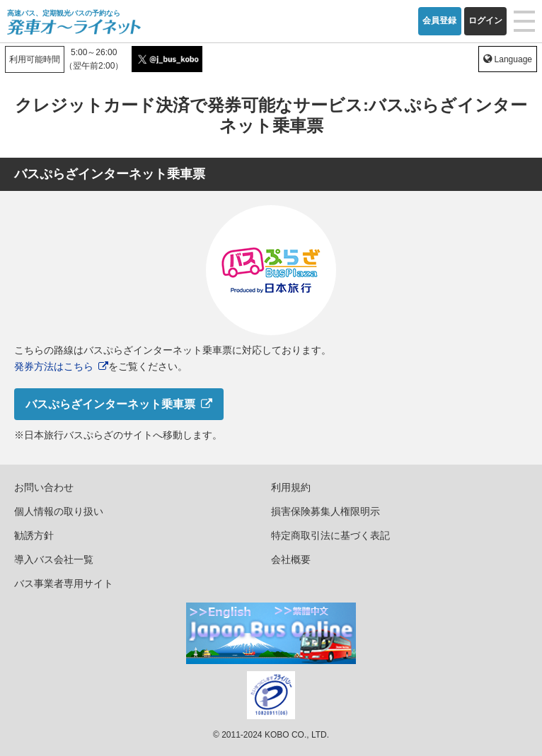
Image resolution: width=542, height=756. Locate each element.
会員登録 (439, 21)
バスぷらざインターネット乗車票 (110, 404)
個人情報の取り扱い (59, 511)
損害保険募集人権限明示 (325, 511)
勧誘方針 (34, 535)
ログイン (485, 21)
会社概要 (291, 559)
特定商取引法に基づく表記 (330, 535)
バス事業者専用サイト (64, 583)
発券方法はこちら (54, 366)
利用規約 (291, 487)
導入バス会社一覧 (54, 559)
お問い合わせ (44, 487)
